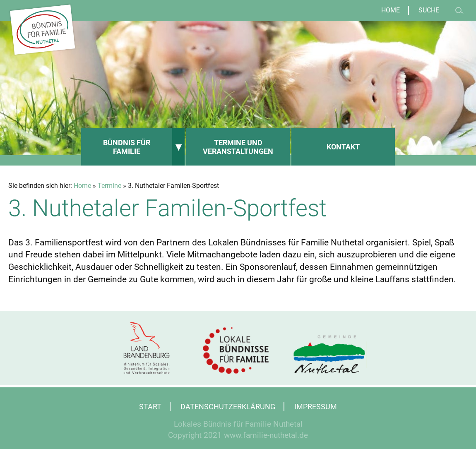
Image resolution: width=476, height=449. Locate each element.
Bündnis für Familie (127, 147)
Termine (109, 186)
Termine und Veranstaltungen (238, 147)
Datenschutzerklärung (228, 407)
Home (391, 10)
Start (150, 407)
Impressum (316, 407)
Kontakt (343, 147)
